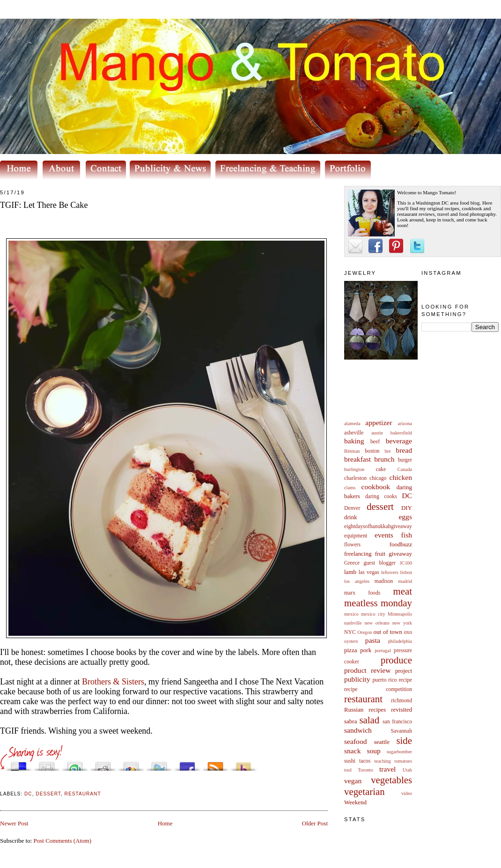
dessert (380, 506)
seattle (382, 742)
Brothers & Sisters (113, 682)
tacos (365, 761)
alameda (352, 423)
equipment (356, 536)
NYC (350, 632)
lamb (350, 572)
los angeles (357, 581)
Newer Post (14, 823)
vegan (353, 781)
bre (387, 451)
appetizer (379, 423)
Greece (352, 563)
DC (407, 496)
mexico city (373, 614)
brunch (384, 459)
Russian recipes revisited (378, 710)
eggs (405, 517)
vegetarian (365, 791)
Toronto (365, 770)
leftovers (390, 572)
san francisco (397, 722)
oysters (351, 641)
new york (402, 623)
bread (404, 450)
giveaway (400, 554)
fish (407, 535)
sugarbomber (399, 752)
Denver (352, 508)
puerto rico (384, 680)
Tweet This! (159, 764)
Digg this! (47, 764)
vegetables (391, 780)
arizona (405, 423)
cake (381, 469)
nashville (353, 623)
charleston (355, 478)
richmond (402, 701)
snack (353, 751)
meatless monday (378, 603)
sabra (350, 721)
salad (369, 720)
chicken (401, 477)
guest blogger (379, 563)
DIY (407, 508)
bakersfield (401, 433)
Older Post (315, 823)
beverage (399, 441)
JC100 (406, 563)
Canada (405, 469)
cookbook (376, 487)
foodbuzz (401, 544)
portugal (383, 651)
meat (403, 591)
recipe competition (378, 689)
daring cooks (381, 497)
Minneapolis (400, 614)
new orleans (377, 623)
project (404, 671)
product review (367, 670)
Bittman (352, 451)
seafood (356, 741)
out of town (388, 632)
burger (405, 460)
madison (384, 581)
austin (377, 433)
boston (372, 451)
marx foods (362, 593)
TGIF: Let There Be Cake (44, 205)
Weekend (355, 802)
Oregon (365, 632)
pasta (373, 640)
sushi (350, 761)
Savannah (402, 731)
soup (373, 751)
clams (350, 488)
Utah (407, 770)
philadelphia (400, 641)
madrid (405, 581)
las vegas (369, 572)
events (384, 535)
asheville (354, 433)
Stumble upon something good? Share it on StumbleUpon (75, 764)
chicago (378, 478)
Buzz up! (243, 764)
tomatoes (404, 761)
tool (348, 770)
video (407, 793)
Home (165, 823)
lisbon (406, 572)
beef (375, 442)
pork (366, 650)
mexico (351, 614)
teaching (382, 761)
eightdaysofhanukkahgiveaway (378, 526)
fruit (380, 554)
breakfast (357, 459)
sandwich (358, 730)
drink (350, 517)
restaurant (363, 699)
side (404, 740)
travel (388, 769)
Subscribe (215, 764)
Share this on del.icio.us (19, 764)
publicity (357, 679)
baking (354, 441)
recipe (405, 680)
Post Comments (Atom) (63, 841)
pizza (350, 650)
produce (396, 660)
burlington (354, 469)
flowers (352, 545)
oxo (408, 632)
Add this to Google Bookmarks (131, 764)
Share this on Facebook (187, 764)
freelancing (358, 554)
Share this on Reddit (103, 764)
